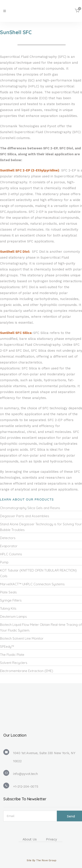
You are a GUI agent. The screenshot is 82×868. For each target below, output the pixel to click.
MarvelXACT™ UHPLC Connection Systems (32, 584)
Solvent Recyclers (14, 663)
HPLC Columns (11, 554)
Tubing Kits (8, 608)
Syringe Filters (11, 600)
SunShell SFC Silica (16, 333)
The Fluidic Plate (12, 655)
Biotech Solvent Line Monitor (22, 638)
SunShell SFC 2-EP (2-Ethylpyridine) (30, 170)
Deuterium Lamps (13, 617)
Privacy (51, 839)
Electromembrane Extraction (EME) (27, 671)
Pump (4, 562)
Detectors (8, 538)
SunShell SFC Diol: (15, 252)
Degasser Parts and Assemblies (25, 516)
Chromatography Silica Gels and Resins (30, 508)
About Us (30, 839)
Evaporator (9, 546)
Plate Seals (8, 592)
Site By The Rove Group (41, 860)
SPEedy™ (7, 647)
